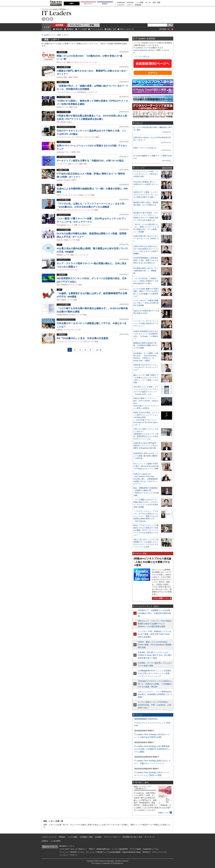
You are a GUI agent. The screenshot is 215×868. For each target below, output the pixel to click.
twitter (44, 19)
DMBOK (60, 330)
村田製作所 (82, 92)
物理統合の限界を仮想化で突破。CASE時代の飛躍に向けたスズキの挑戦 (145, 345)
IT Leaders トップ (48, 35)
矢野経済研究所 (62, 315)
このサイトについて (49, 837)
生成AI (69, 122)
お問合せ (45, 841)
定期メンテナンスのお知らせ (145, 148)
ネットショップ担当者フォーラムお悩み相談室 (103, 852)
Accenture (60, 152)
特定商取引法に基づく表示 (132, 837)
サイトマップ (149, 837)
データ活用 (82, 29)
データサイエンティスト (66, 137)
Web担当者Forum (103, 849)
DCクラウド (88, 4)
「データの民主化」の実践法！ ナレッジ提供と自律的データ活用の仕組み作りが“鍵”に (146, 281)
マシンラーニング (82, 255)
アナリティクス (82, 137)
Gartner (59, 77)
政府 (80, 285)
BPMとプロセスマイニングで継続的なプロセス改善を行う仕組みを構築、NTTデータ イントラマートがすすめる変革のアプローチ (146, 530)
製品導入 (105, 4)
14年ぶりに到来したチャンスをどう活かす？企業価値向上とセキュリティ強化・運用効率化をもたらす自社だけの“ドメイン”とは (146, 434)
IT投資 (76, 77)
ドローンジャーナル (159, 852)
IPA (58, 62)
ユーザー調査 (65, 62)
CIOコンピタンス (127, 29)
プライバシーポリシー (112, 837)
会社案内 (98, 837)
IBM (85, 164)
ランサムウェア (84, 225)
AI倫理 (63, 300)
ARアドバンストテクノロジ (67, 195)
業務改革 (59, 29)
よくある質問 (55, 841)
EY (80, 330)
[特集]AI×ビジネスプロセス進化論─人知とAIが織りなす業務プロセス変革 (152, 562)
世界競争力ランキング (69, 285)
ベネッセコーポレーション (67, 92)
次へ (98, 350)
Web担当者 (121, 3)
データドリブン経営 (64, 164)
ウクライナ (73, 270)
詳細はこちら (164, 813)
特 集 (92, 25)
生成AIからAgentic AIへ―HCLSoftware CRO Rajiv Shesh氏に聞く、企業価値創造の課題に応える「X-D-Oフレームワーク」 (146, 479)
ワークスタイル (97, 29)
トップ (46, 27)
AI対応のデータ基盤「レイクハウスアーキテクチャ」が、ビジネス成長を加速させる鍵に (146, 195)
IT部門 (74, 180)
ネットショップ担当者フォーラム (72, 852)
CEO (78, 152)
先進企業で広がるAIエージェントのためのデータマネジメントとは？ (146, 367)
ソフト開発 (140, 3)
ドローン (130, 5)
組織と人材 (112, 29)
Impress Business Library (143, 50)
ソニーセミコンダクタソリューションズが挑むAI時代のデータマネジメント (146, 323)
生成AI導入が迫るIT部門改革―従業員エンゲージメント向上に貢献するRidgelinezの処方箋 (146, 446)
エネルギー (121, 5)
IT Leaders (56, 13)
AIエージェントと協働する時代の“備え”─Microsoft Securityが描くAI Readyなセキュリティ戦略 (146, 466)
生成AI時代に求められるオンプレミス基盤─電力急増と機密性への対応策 (146, 456)
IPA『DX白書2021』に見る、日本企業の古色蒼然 (82, 338)
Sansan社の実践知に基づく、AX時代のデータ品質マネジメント (146, 184)
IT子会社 (67, 180)
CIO (75, 107)
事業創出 (70, 29)
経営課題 (59, 25)
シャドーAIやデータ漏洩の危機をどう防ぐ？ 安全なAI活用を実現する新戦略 (146, 303)
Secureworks (61, 225)
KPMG (59, 107)
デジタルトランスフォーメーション (85, 62)
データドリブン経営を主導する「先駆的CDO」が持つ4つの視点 (90, 161)
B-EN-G (72, 315)
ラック (59, 270)
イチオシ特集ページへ (162, 598)
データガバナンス (71, 330)
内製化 (66, 240)
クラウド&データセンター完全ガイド (73, 849)
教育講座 (138, 5)
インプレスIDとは (142, 56)
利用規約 (62, 837)
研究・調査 (157, 3)
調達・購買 (68, 77)
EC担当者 (130, 3)
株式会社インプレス (67, 846)
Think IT (92, 849)
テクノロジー (76, 25)
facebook (48, 19)
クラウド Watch (135, 849)
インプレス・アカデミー (69, 855)
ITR (58, 122)
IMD (58, 285)
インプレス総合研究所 (120, 849)
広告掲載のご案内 (86, 837)
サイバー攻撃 (70, 152)
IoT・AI (148, 3)
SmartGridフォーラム (151, 849)
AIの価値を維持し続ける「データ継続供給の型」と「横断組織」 (146, 271)
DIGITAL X (147, 852)
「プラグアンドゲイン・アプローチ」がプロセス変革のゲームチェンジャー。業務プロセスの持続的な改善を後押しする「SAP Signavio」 (146, 516)
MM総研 (60, 255)
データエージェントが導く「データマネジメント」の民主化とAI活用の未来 (146, 174)
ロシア (65, 270)
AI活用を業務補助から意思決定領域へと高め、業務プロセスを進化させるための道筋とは (146, 260)
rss (51, 19)
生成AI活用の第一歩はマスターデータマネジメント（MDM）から (146, 239)
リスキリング (92, 92)
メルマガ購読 (73, 837)
